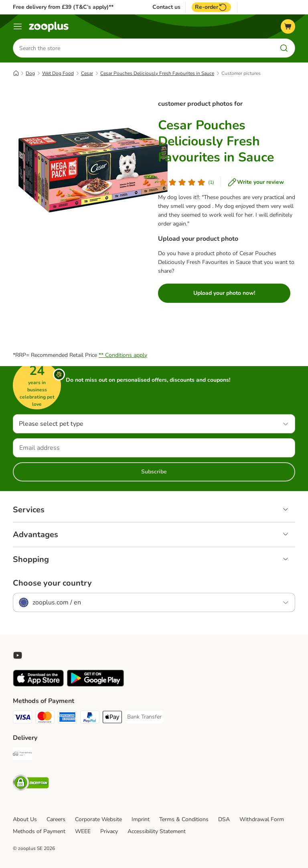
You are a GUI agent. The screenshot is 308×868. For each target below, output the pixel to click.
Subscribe (154, 472)
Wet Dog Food (58, 73)
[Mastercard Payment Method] (45, 718)
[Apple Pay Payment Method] (112, 718)
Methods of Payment (39, 831)
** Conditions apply (123, 355)
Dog (30, 73)
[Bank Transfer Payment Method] (144, 717)
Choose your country (52, 583)
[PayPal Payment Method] (90, 718)
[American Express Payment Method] (67, 718)
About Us (25, 819)
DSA (224, 819)
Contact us (166, 7)
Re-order (211, 7)
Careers (56, 819)
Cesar (87, 73)
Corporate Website (98, 819)
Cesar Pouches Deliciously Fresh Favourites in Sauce (157, 73)
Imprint (141, 819)
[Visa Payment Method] (22, 718)
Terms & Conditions (184, 819)
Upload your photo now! (224, 293)
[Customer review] (186, 182)
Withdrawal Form (262, 819)
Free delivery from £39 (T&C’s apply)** (63, 7)
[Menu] (18, 26)
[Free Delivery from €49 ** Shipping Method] (22, 755)
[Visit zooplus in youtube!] (18, 655)
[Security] (31, 784)
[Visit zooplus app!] (38, 685)
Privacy (109, 831)
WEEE (83, 831)
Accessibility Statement (157, 831)
